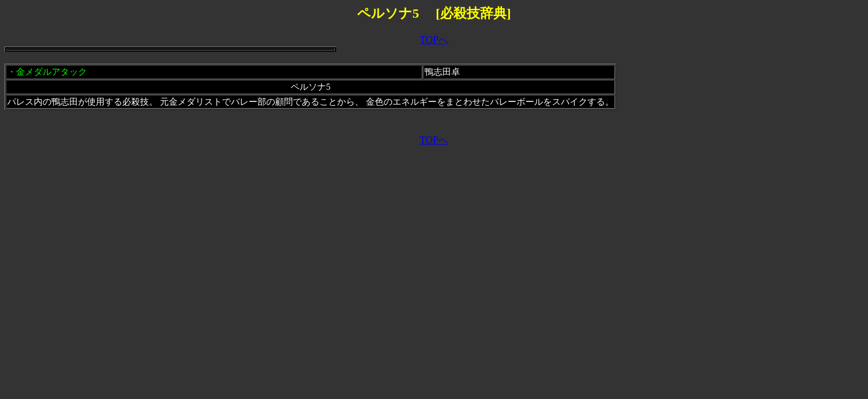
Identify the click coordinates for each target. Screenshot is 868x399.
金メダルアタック (51, 72)
